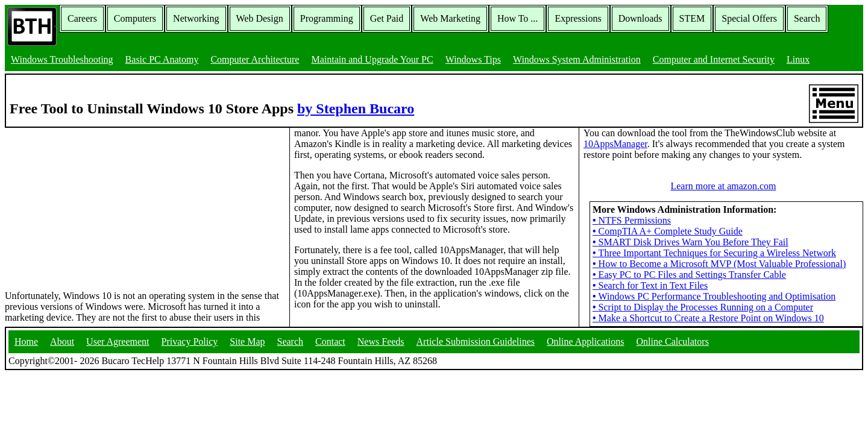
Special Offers (749, 18)
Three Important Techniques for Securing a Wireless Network (714, 253)
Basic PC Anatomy (162, 59)
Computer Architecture (255, 59)
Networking (196, 18)
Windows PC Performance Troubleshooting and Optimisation (714, 296)
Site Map (247, 341)
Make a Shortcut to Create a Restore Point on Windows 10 (708, 318)
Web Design (260, 18)
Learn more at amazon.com (723, 186)
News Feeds (381, 341)
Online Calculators (672, 341)
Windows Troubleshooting (62, 59)
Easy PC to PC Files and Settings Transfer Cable (689, 275)
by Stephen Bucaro (356, 108)
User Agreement (118, 341)
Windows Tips (473, 59)
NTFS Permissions (632, 220)
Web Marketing (450, 18)
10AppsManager (615, 144)
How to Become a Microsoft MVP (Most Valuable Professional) (719, 264)
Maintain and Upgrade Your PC (372, 59)
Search (807, 18)
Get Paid (387, 18)
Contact (330, 341)
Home (26, 341)
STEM (692, 18)
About (62, 341)
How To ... (517, 18)
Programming (327, 18)
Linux (798, 59)
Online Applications (585, 341)
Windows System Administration (577, 59)
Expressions (578, 18)
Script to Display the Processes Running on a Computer (703, 307)
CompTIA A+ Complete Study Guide (668, 231)
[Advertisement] (95, 203)
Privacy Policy (190, 341)
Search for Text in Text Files (650, 285)
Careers (82, 18)
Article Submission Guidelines (476, 341)
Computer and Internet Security (714, 59)
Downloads (640, 18)
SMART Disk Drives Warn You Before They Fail (690, 242)
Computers (135, 18)
